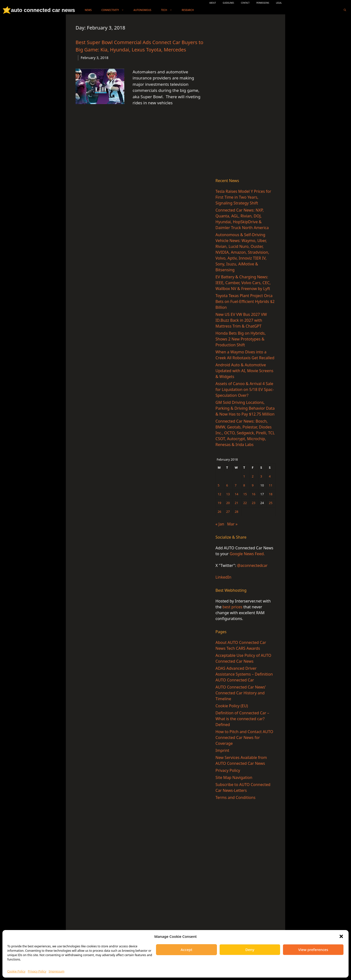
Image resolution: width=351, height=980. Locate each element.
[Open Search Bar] (345, 10)
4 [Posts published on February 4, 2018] (270, 476)
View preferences (313, 950)
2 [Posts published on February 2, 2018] (253, 476)
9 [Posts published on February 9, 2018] (253, 485)
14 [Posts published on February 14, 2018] (237, 494)
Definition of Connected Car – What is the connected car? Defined (242, 719)
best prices (232, 607)
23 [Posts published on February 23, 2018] (254, 503)
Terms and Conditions (235, 797)
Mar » (232, 524)
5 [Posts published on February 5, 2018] (219, 485)
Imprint (222, 750)
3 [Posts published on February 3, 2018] (261, 476)
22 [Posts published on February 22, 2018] (245, 503)
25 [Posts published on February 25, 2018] (271, 503)
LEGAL (279, 3)
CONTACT (245, 3)
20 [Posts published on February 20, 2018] (228, 503)
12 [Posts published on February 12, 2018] (219, 494)
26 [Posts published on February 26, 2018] (219, 512)
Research (188, 10)
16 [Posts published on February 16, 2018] (254, 494)
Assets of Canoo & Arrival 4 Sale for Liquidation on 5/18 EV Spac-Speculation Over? (245, 389)
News (88, 10)
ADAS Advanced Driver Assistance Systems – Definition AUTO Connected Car (244, 674)
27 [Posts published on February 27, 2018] (228, 512)
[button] (341, 936)
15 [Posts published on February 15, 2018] (245, 494)
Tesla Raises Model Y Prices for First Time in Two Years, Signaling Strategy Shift (243, 197)
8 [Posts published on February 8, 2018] (244, 485)
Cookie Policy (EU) (232, 706)
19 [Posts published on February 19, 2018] (219, 503)
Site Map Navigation (234, 777)
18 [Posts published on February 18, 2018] (271, 494)
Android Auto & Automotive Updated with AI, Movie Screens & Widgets (244, 371)
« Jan (220, 524)
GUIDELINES (229, 3)
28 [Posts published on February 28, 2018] (237, 512)
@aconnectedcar (252, 565)
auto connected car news (43, 10)
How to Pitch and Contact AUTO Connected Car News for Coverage (244, 737)
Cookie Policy (16, 971)
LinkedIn (223, 577)
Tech (169, 10)
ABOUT (213, 3)
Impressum (57, 971)
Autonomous (142, 10)
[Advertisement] (245, 97)
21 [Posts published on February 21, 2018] (237, 503)
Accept (186, 950)
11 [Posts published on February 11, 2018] (271, 485)
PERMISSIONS (263, 3)
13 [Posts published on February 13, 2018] (228, 494)
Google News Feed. (247, 554)
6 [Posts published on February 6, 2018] (227, 485)
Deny (250, 950)
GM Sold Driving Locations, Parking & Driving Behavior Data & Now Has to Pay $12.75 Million (245, 408)
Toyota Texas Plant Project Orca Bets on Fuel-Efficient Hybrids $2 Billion (245, 301)
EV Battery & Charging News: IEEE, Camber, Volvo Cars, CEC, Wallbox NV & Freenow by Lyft (243, 283)
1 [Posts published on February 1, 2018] (244, 476)
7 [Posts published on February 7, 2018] (236, 485)
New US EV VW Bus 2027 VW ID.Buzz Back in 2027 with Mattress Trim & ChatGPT (241, 320)
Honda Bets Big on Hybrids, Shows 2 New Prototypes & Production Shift (241, 339)
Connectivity (115, 10)
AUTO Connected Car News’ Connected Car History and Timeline (241, 693)
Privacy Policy (37, 971)
